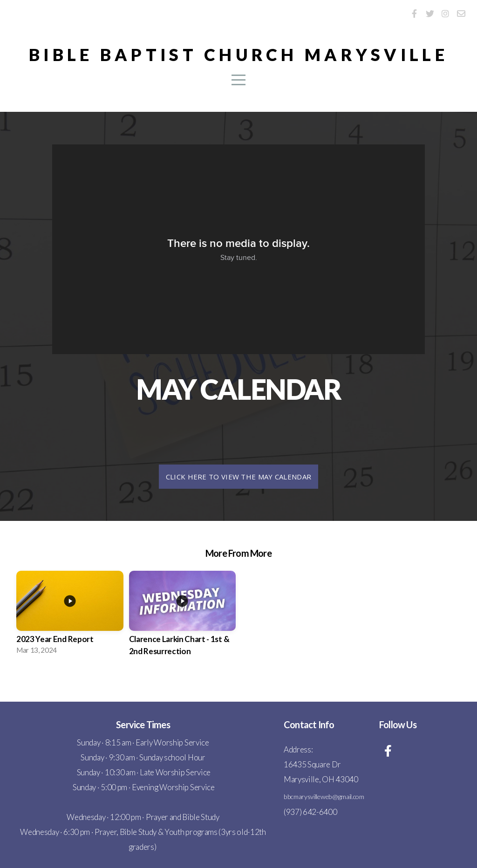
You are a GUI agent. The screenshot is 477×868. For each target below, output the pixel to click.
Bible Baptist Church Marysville (238, 55)
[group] (70, 615)
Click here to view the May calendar (239, 477)
